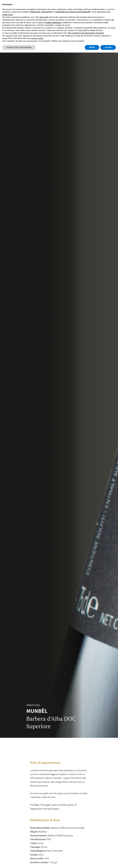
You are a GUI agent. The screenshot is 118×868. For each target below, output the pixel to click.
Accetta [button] (108, 47)
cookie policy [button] (8, 15)
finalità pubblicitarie (53, 23)
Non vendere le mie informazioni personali (86, 33)
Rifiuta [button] (92, 47)
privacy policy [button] (38, 38)
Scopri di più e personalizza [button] (19, 47)
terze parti (44, 17)
